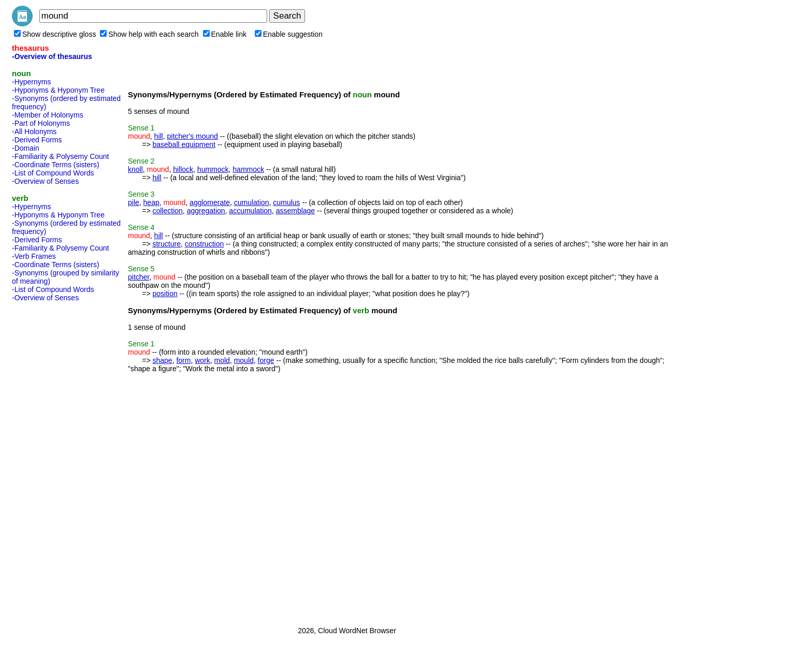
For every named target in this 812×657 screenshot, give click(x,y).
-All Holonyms (34, 132)
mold (222, 360)
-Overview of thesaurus (52, 56)
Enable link (225, 34)
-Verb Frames (34, 256)
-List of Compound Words (53, 173)
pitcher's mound (193, 136)
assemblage (296, 211)
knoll (135, 169)
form (183, 360)
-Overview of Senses (45, 181)
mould (244, 360)
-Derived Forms (37, 140)
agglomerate (210, 202)
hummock (213, 169)
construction (204, 244)
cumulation (252, 202)
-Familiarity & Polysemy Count (61, 156)
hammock (248, 169)
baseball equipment (184, 144)
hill (159, 136)
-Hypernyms (31, 82)
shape (162, 360)
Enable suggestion (289, 34)
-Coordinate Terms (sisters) (56, 165)
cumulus (286, 202)
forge (266, 360)
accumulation (250, 211)
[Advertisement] (53, 461)
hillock (183, 169)
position (165, 294)
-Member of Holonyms (48, 115)
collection (167, 211)
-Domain (26, 148)
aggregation (206, 211)
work (202, 360)
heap (151, 202)
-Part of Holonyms (41, 123)
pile (134, 202)
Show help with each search (149, 34)
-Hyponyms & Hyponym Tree (58, 90)
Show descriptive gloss (55, 34)
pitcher (139, 277)
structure (166, 244)
